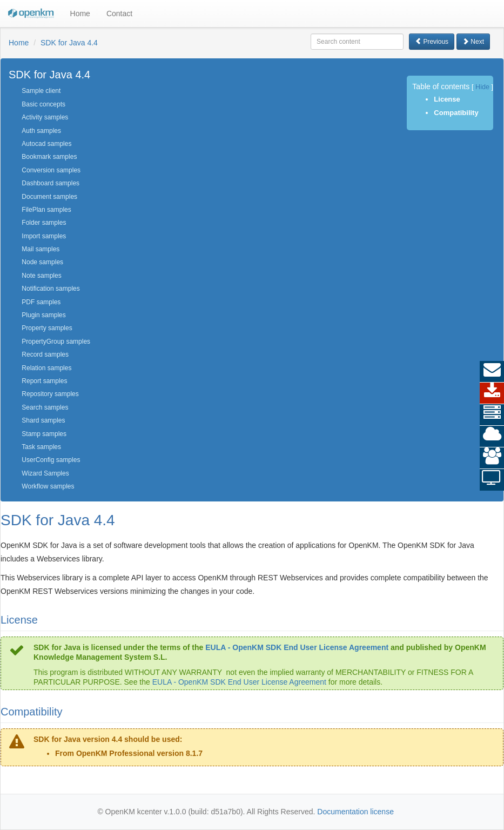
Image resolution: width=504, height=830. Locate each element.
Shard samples (43, 420)
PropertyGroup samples (56, 342)
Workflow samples (48, 486)
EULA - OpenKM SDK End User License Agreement (297, 647)
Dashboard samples (51, 183)
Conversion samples (51, 170)
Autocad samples (46, 144)
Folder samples (44, 223)
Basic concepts (43, 104)
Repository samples (50, 394)
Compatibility (456, 113)
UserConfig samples (51, 460)
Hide (482, 87)
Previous (432, 42)
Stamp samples (44, 434)
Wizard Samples (45, 473)
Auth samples (41, 131)
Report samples (44, 381)
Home (80, 14)
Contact (119, 14)
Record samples (45, 354)
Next (473, 42)
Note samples (41, 276)
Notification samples (51, 289)
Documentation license (355, 812)
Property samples (47, 328)
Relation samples (46, 368)
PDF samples (41, 302)
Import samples (44, 236)
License (447, 99)
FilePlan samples (46, 210)
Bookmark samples (49, 157)
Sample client (41, 91)
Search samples (45, 407)
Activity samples (45, 117)
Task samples (41, 447)
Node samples (42, 262)
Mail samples (41, 249)
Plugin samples (43, 315)
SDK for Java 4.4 (69, 43)
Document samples (49, 197)
